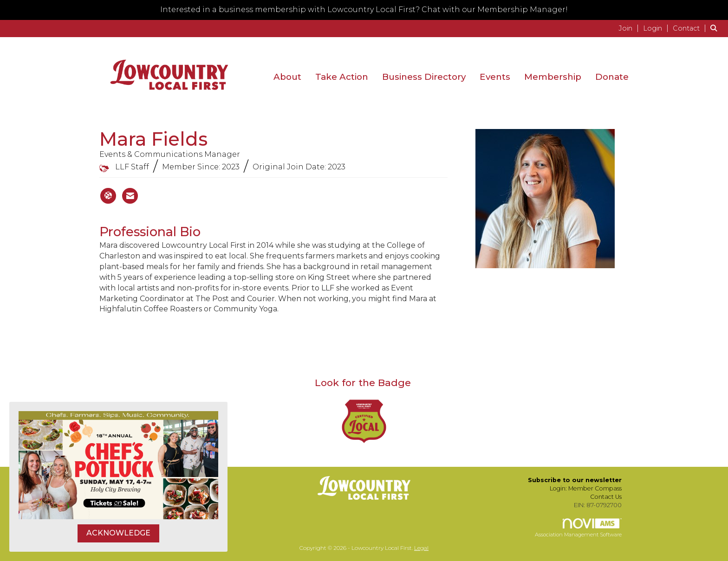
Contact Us (606, 497)
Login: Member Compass (586, 488)
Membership (553, 77)
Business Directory (424, 77)
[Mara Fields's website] (108, 196)
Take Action (342, 77)
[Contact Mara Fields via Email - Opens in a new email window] (130, 196)
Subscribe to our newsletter (575, 480)
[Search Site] (716, 28)
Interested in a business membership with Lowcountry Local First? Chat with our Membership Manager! (364, 10)
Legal (421, 548)
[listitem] (630, 28)
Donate (612, 77)
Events (495, 77)
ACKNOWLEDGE (118, 533)
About (287, 77)
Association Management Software (578, 528)
